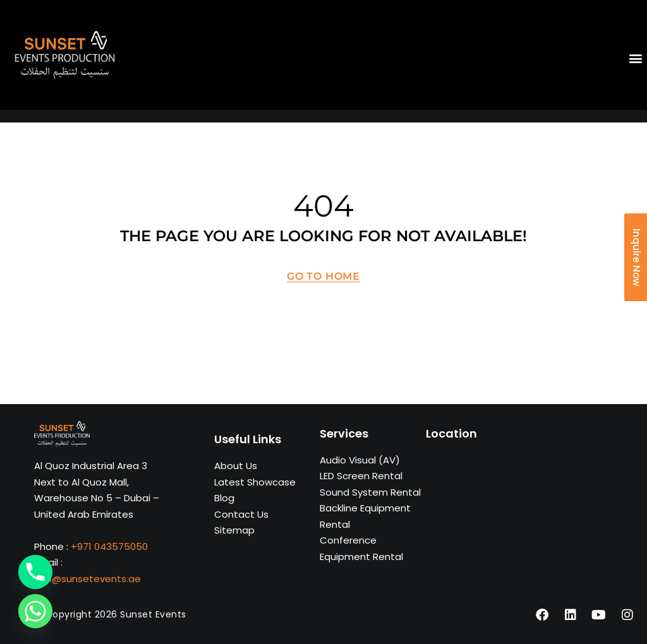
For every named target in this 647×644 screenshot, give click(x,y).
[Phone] (35, 572)
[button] (636, 58)
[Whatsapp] (35, 611)
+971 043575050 (109, 546)
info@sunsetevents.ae (88, 579)
